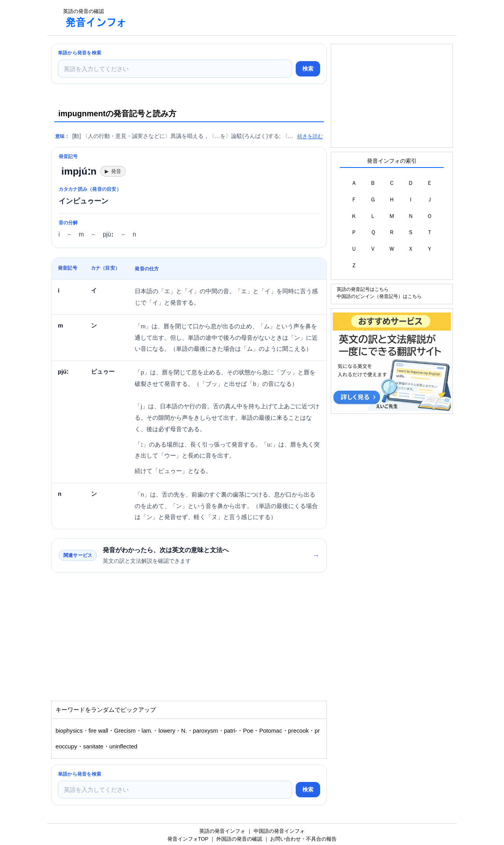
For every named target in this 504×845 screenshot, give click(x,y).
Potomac (271, 731)
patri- (231, 731)
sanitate (93, 746)
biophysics (69, 731)
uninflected (123, 746)
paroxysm (206, 731)
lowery (167, 731)
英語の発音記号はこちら (363, 289)
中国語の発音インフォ (279, 831)
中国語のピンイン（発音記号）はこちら (379, 296)
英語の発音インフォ (222, 831)
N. (184, 731)
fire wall (98, 731)
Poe (248, 731)
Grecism (125, 731)
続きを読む (310, 136)
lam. (147, 731)
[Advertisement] (277, 18)
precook (298, 731)
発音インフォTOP (188, 839)
